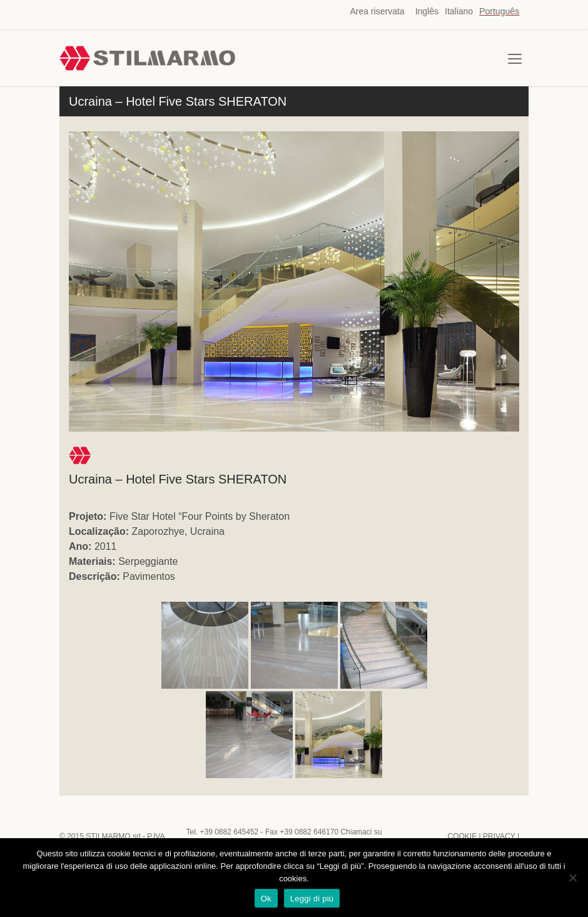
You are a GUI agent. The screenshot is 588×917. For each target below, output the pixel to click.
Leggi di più (312, 899)
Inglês (427, 11)
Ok (266, 899)
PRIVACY (499, 836)
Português (499, 11)
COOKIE (462, 836)
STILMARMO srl (113, 836)
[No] (572, 878)
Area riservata (378, 11)
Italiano (459, 11)
